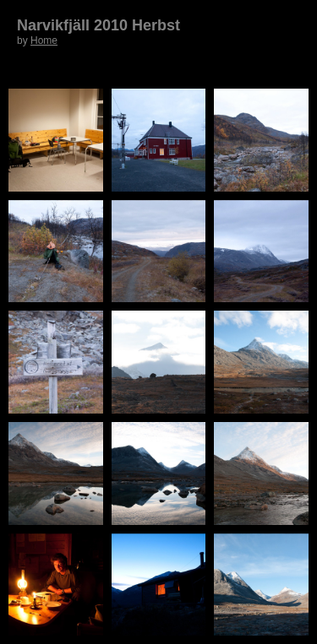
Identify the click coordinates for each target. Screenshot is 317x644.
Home (44, 41)
